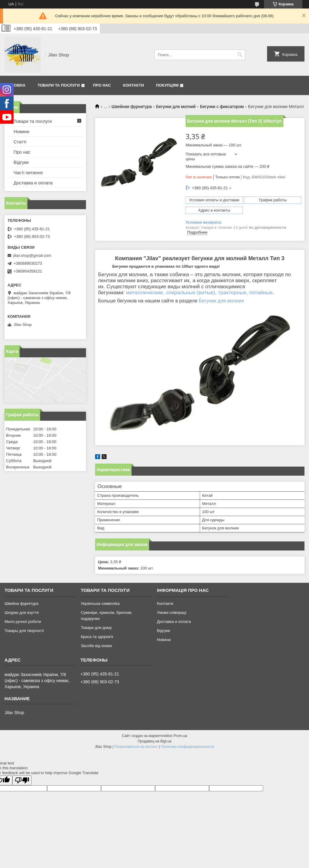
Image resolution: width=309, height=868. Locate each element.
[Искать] (240, 55)
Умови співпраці (172, 613)
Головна (16, 85)
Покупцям (167, 85)
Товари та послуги (59, 85)
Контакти (134, 85)
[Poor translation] (22, 780)
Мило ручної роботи (23, 622)
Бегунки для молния (221, 301)
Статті (20, 142)
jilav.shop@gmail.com (32, 255)
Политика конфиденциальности (188, 747)
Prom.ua (180, 736)
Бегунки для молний (176, 107)
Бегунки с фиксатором (222, 107)
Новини (21, 131)
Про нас (102, 85)
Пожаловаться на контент (136, 747)
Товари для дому (96, 628)
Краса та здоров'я (97, 637)
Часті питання (28, 172)
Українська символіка (100, 603)
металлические (145, 292)
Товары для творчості (24, 631)
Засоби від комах (97, 646)
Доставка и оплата (33, 183)
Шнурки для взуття (22, 613)
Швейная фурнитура (132, 107)
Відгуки (21, 162)
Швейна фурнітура (21, 603)
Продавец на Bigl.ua (154, 741)
